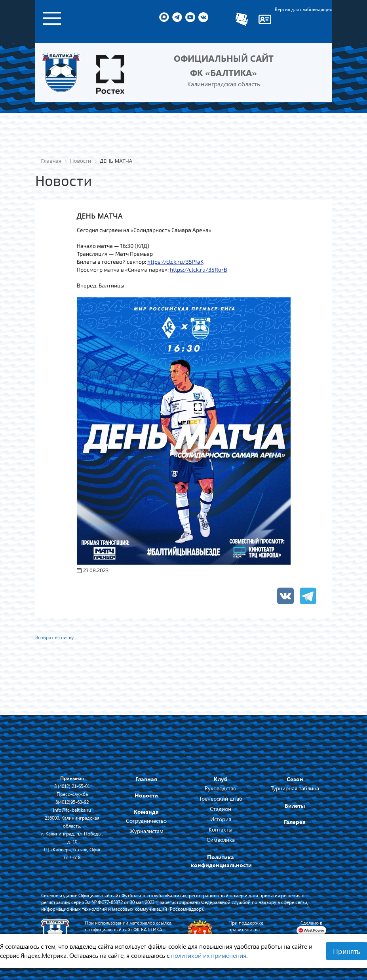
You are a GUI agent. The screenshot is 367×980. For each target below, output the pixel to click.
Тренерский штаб (221, 798)
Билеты (295, 806)
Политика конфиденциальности (221, 861)
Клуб (221, 779)
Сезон (295, 779)
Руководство (221, 788)
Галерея (295, 822)
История (221, 819)
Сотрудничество (146, 821)
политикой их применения (209, 955)
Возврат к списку (54, 637)
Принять (347, 951)
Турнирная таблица (295, 788)
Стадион (221, 809)
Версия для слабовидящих (303, 9)
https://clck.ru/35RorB (199, 269)
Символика (221, 840)
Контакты (221, 829)
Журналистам (146, 831)
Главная (146, 779)
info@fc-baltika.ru (72, 810)
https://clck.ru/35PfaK (175, 262)
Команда (146, 812)
